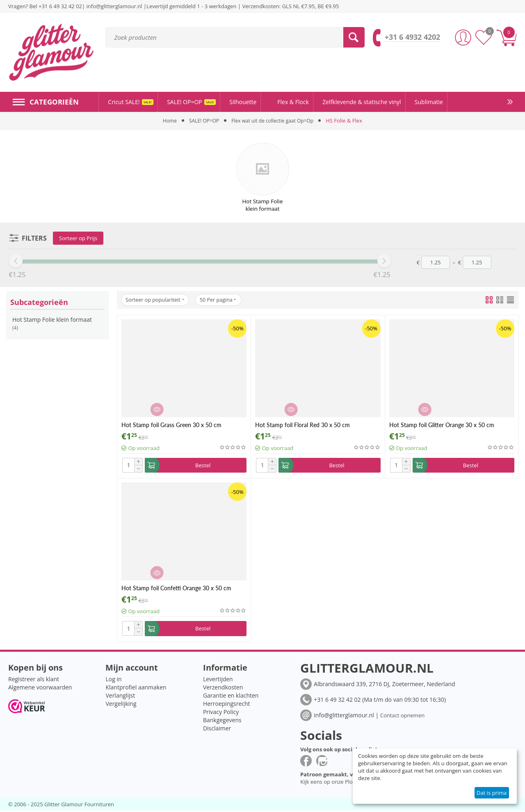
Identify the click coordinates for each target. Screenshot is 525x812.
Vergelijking (121, 705)
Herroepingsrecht (227, 705)
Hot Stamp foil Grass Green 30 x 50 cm (171, 425)
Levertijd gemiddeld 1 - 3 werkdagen (191, 6)
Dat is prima (492, 793)
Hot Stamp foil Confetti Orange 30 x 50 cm (176, 589)
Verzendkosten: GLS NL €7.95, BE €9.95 (290, 6)
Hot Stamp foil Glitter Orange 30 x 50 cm (442, 425)
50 (224, 300)
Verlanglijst (120, 697)
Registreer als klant (34, 681)
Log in (113, 681)
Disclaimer (217, 730)
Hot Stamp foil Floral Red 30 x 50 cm (302, 425)
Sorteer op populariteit (157, 300)
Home (165, 121)
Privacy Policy (221, 713)
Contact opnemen (402, 717)
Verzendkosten (223, 689)
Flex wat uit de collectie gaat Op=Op (274, 121)
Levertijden (218, 681)
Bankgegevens (222, 722)
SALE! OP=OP (201, 121)
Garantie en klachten (231, 697)
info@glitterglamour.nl (115, 6)
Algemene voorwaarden (40, 689)
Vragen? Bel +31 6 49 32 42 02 (45, 6)
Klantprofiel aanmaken (136, 689)
